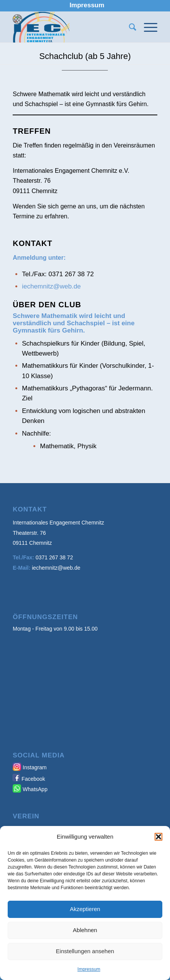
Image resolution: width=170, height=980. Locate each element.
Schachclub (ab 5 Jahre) (85, 56)
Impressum (89, 969)
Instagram (35, 767)
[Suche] (129, 27)
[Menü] (147, 27)
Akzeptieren (85, 909)
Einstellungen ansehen (85, 951)
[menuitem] (87, 5)
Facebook (33, 779)
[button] (158, 837)
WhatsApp (35, 789)
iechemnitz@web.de (51, 286)
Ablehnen (85, 930)
